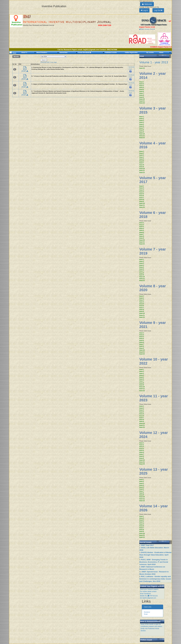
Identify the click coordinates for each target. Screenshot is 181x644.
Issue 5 (142, 90)
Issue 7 (142, 93)
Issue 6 (142, 91)
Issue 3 (142, 86)
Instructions (64, 52)
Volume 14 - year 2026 (154, 508)
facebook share (131, 69)
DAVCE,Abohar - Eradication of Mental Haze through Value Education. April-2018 (155, 555)
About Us (24, 52)
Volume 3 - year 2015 (153, 110)
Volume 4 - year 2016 (153, 145)
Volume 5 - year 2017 (153, 180)
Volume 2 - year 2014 (153, 76)
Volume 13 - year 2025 (154, 471)
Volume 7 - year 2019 (153, 251)
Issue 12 (142, 68)
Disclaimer (147, 612)
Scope (146, 614)
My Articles (150, 52)
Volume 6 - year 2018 (153, 215)
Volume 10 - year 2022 (154, 361)
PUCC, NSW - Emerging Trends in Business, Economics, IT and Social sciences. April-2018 (154, 562)
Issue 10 (142, 99)
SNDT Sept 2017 (147, 545)
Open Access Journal (147, 29)
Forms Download (85, 52)
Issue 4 (142, 87)
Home (13, 53)
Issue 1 (142, 82)
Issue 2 (142, 84)
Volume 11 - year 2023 (154, 398)
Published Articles (111, 52)
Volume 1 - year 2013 (154, 62)
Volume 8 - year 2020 (153, 288)
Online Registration (131, 52)
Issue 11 (142, 101)
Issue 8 (142, 95)
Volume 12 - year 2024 (154, 435)
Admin (161, 52)
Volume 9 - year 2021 (153, 325)
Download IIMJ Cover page (49, 62)
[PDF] (25, 70)
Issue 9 (142, 97)
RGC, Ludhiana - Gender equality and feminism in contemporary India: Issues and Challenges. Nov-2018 (155, 579)
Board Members (42, 52)
